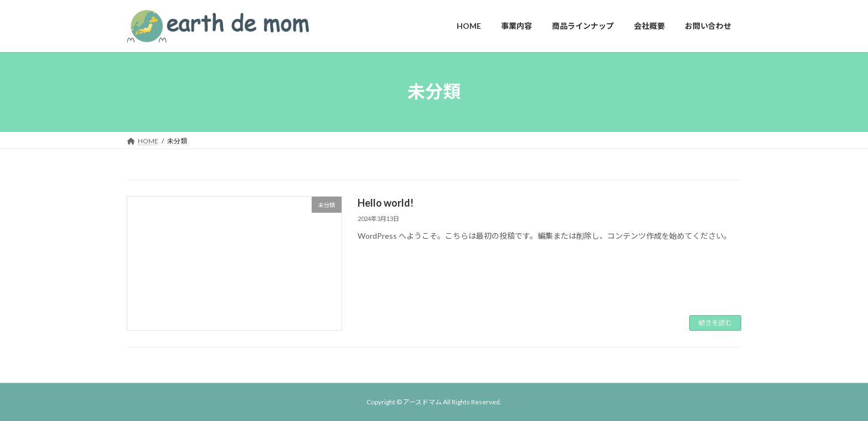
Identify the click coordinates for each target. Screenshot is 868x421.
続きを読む (715, 323)
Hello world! (386, 203)
